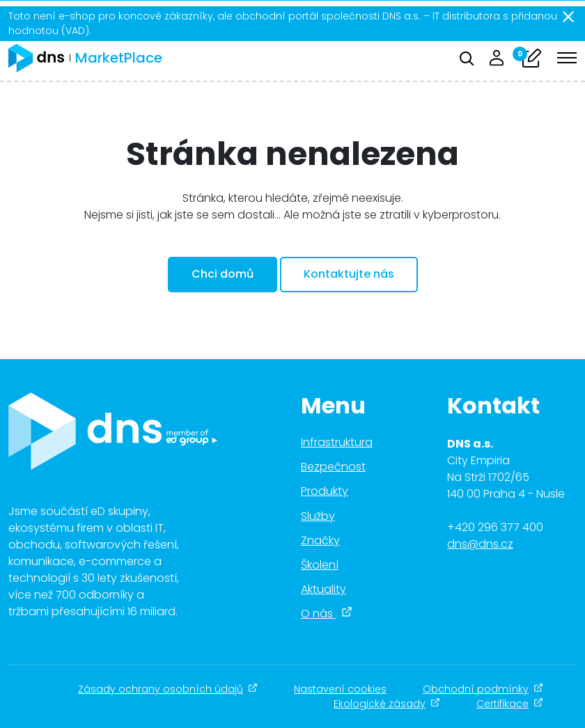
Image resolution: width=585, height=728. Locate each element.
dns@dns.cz (480, 544)
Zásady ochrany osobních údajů (168, 689)
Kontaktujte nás (349, 274)
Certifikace (510, 704)
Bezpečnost (333, 467)
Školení (320, 565)
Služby (318, 516)
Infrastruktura (337, 442)
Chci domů (223, 274)
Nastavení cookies (340, 689)
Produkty (325, 491)
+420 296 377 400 (495, 527)
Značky (320, 540)
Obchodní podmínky (483, 689)
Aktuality (323, 589)
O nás (327, 614)
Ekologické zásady (387, 704)
